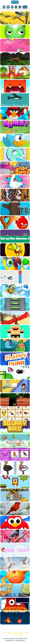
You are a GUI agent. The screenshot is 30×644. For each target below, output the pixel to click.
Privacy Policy (15, 634)
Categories (10, 633)
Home (5, 633)
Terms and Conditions (21, 634)
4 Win (17, 638)
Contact (25, 7)
